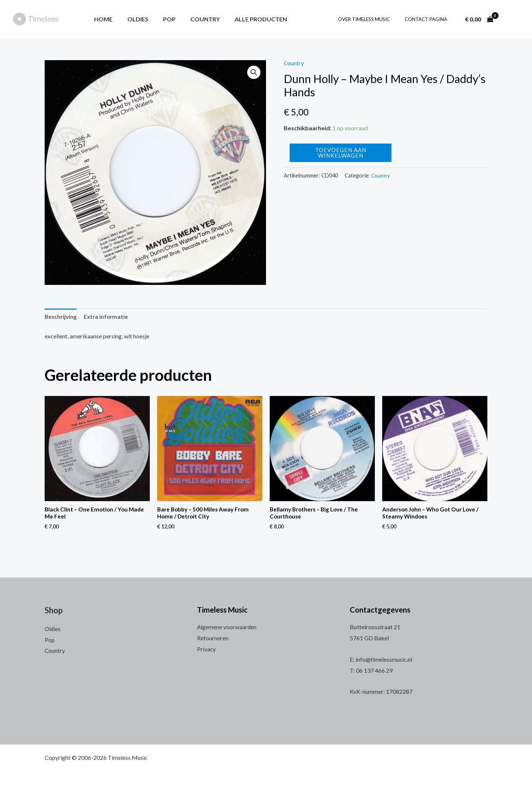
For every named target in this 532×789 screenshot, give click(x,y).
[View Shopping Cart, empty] (479, 19)
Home (102, 19)
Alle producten (248, 19)
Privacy (207, 649)
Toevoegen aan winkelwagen (341, 153)
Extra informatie (108, 317)
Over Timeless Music (372, 19)
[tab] (61, 317)
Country (195, 19)
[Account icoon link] (511, 19)
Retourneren (213, 638)
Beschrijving (61, 317)
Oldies (133, 19)
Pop (162, 19)
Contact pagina (429, 19)
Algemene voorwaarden (227, 627)
